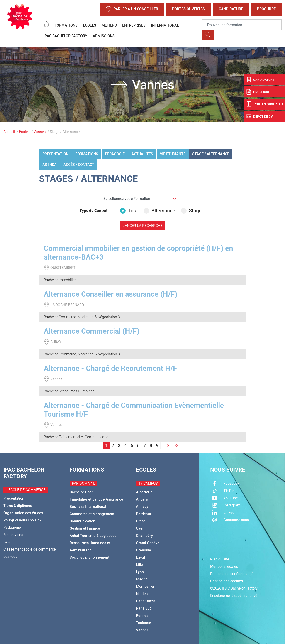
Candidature (231, 9)
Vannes (40, 132)
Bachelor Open (82, 492)
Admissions (104, 36)
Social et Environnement (89, 557)
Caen (140, 528)
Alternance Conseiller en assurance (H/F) (111, 294)
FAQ (7, 542)
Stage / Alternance (211, 154)
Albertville (144, 492)
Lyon (140, 572)
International (165, 25)
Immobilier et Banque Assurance (96, 499)
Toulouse (144, 623)
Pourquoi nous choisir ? (22, 520)
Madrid (142, 579)
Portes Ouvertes (188, 9)
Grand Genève (148, 543)
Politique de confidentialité (232, 574)
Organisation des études (23, 513)
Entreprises (134, 25)
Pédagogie (115, 154)
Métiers (109, 25)
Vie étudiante (173, 154)
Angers (142, 499)
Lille (139, 565)
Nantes (142, 594)
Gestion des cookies (227, 581)
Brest (140, 521)
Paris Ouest (145, 601)
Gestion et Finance (85, 528)
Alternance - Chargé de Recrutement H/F (110, 368)
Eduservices (13, 535)
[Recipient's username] (242, 25)
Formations (66, 25)
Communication (82, 521)
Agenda (50, 165)
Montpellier (145, 586)
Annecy (142, 507)
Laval (140, 557)
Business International (88, 507)
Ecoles (90, 25)
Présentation (55, 154)
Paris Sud (144, 608)
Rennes (142, 616)
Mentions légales (224, 567)
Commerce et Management (92, 514)
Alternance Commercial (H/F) (92, 331)
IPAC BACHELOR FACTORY (65, 36)
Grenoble (144, 550)
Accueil (9, 132)
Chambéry (144, 536)
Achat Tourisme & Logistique (93, 536)
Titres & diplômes (18, 506)
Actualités (142, 154)
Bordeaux (144, 514)
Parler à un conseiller (132, 9)
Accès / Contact (79, 165)
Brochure (266, 9)
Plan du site (220, 559)
